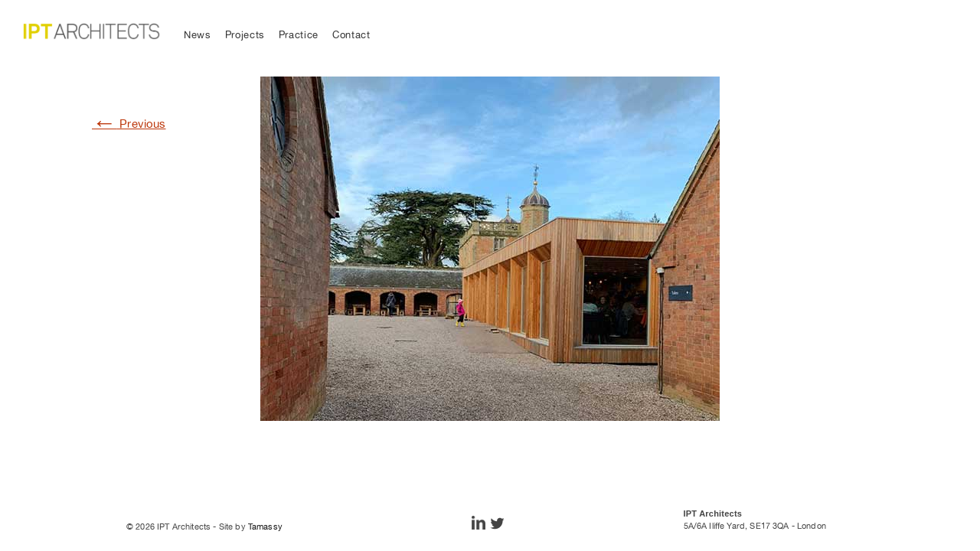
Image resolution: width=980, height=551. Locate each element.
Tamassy (265, 527)
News (198, 35)
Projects (245, 35)
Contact (351, 35)
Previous (129, 124)
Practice (299, 35)
